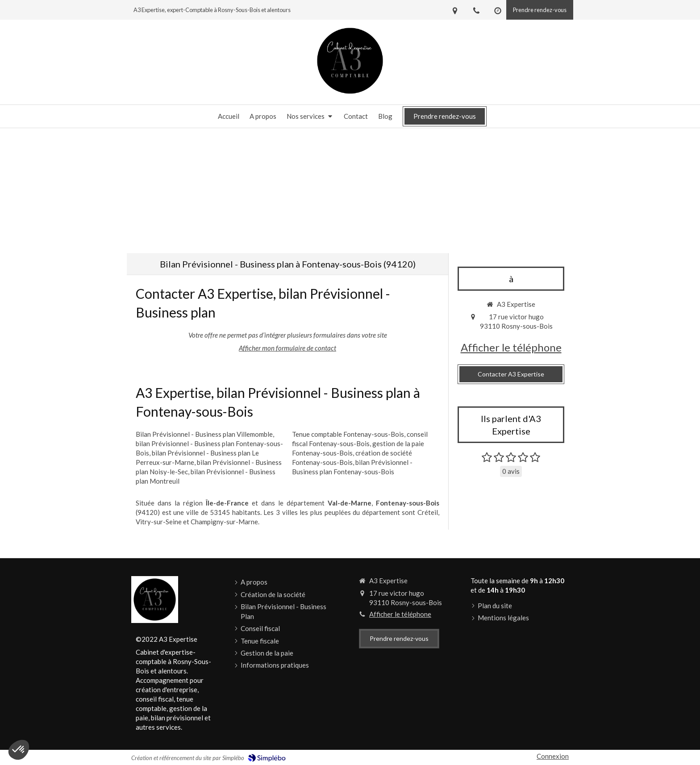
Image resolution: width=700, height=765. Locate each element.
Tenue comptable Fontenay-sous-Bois (348, 434)
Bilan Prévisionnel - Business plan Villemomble (204, 434)
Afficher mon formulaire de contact (287, 348)
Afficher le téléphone (511, 347)
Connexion (553, 756)
